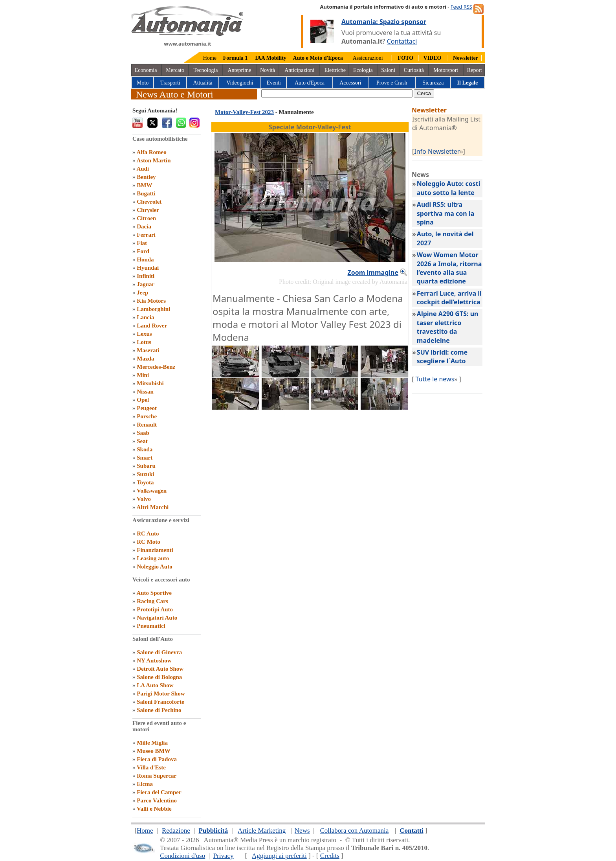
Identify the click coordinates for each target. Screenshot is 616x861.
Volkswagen (152, 491)
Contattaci (402, 41)
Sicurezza (433, 83)
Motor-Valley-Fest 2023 (244, 112)
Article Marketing (262, 831)
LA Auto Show (155, 685)
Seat (142, 441)
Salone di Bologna (159, 677)
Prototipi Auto (155, 609)
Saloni (388, 70)
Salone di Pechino (159, 710)
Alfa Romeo (151, 152)
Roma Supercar (157, 776)
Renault (147, 425)
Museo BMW (153, 751)
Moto (143, 83)
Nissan (145, 392)
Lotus (144, 342)
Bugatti (146, 193)
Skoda (145, 449)
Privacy (224, 856)
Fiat (142, 243)
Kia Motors (151, 301)
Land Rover (152, 326)
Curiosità (414, 70)
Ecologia (363, 70)
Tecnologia (206, 70)
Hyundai (148, 268)
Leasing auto (153, 558)
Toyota (145, 482)
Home (210, 58)
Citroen (146, 218)
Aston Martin (153, 160)
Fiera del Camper (159, 792)
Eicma (145, 784)
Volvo (144, 499)
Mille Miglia (152, 743)
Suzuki (145, 474)
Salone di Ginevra (159, 652)
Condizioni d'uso (182, 856)
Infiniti (146, 276)
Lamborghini (153, 309)
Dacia (144, 226)
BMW (144, 185)
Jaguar (146, 284)
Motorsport (446, 70)
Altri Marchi (152, 507)
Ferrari (146, 235)
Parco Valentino (157, 800)
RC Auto (148, 534)
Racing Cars (152, 601)
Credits (330, 856)
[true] (337, 93)
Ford (143, 251)
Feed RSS (461, 7)
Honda (145, 259)
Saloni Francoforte (160, 702)
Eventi (274, 83)
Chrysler (148, 210)
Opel (143, 400)
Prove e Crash (392, 83)
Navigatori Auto (157, 618)
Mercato (175, 70)
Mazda (145, 359)
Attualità (203, 83)
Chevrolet (149, 202)
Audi (143, 169)
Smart (145, 458)
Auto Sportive (154, 593)
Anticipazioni (299, 70)
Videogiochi (240, 83)
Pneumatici (151, 626)
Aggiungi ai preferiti (279, 856)
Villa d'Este (151, 767)
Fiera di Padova (157, 759)
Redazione (176, 831)
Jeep (142, 293)
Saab (143, 433)
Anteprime (239, 70)
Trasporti (170, 83)
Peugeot (147, 408)
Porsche (147, 416)
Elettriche (335, 70)
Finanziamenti (155, 550)
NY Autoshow (154, 660)
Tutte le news (435, 379)
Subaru (146, 466)
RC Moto (148, 542)
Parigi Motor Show (161, 694)
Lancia (145, 317)
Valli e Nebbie (154, 809)
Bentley (146, 177)
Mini (143, 375)
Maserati (148, 350)
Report (475, 70)
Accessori (350, 83)
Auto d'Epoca (310, 83)
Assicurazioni (368, 58)
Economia (146, 70)
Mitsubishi (150, 383)
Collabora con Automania (355, 831)
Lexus (144, 334)
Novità (268, 70)
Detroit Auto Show (160, 669)
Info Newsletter (437, 151)
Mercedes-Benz (156, 367)
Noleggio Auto (154, 567)
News (302, 831)
